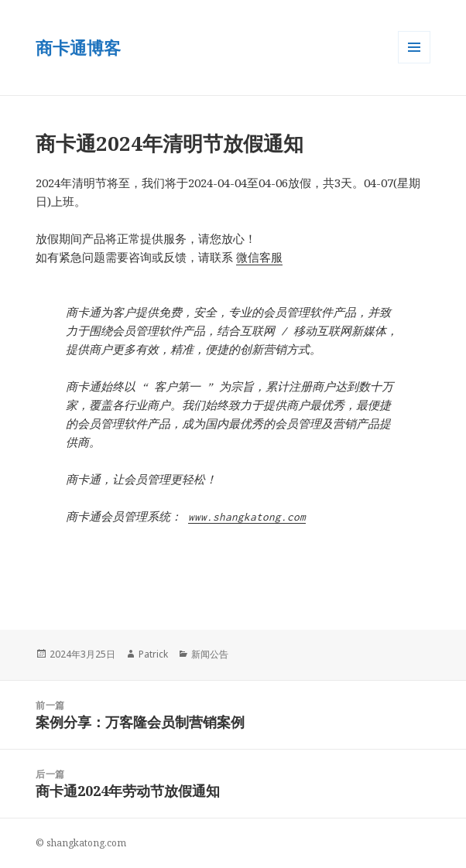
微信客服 (259, 257)
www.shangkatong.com (247, 517)
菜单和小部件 (414, 63)
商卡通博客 (78, 47)
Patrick (153, 654)
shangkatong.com (86, 843)
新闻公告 (210, 654)
